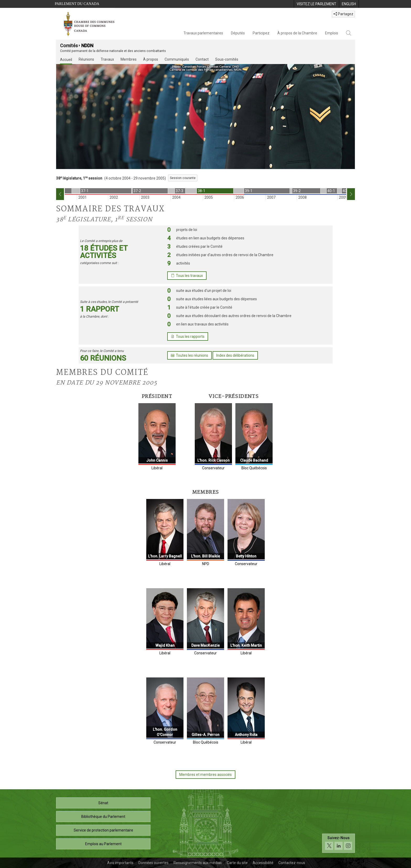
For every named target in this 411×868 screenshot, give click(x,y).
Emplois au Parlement (103, 844)
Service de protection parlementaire (103, 830)
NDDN (87, 46)
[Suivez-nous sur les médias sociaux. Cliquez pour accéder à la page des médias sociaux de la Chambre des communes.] (339, 843)
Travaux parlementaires (203, 33)
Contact (202, 59)
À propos (151, 59)
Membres (129, 59)
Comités (69, 46)
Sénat (103, 803)
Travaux (107, 59)
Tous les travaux (187, 276)
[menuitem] (316, 4)
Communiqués (177, 59)
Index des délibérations (235, 355)
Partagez (343, 14)
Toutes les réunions (190, 355)
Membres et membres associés (206, 775)
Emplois (332, 33)
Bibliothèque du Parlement (103, 817)
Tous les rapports (188, 336)
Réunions (86, 59)
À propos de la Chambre (297, 33)
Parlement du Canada (77, 4)
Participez (261, 33)
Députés (238, 33)
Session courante (183, 178)
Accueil (66, 60)
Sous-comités (227, 59)
